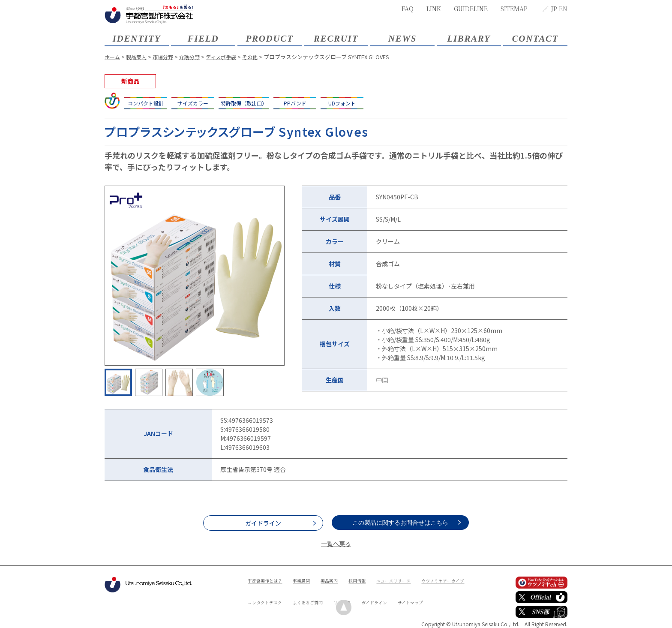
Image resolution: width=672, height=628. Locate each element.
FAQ (408, 9)
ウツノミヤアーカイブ (273, 595)
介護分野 (195, 57)
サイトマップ (304, 609)
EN (563, 9)
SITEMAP (514, 9)
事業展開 (310, 580)
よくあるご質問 (380, 595)
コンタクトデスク (330, 595)
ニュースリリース (414, 580)
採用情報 (372, 580)
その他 (259, 57)
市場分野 (167, 57)
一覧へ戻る (336, 544)
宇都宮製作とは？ (268, 580)
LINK (434, 9)
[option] (195, 276)
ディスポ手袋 (229, 57)
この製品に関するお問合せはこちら (409, 523)
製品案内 (138, 57)
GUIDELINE (471, 9)
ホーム (113, 57)
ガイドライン (263, 523)
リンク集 (419, 595)
